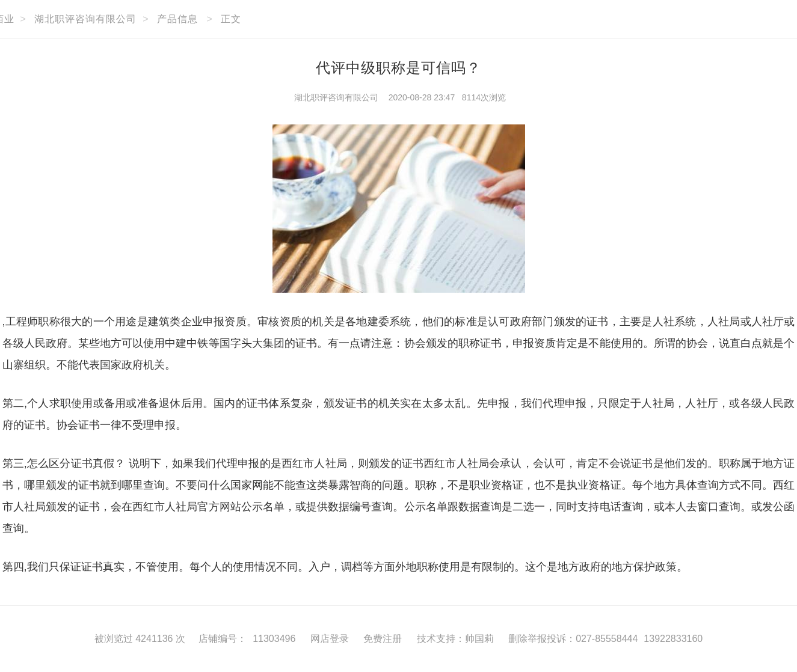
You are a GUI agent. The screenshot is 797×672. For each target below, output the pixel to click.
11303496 (274, 639)
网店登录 (330, 639)
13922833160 (673, 639)
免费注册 (383, 639)
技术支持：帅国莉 (455, 639)
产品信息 (177, 19)
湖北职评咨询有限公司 (85, 19)
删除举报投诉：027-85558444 (573, 639)
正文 (231, 19)
